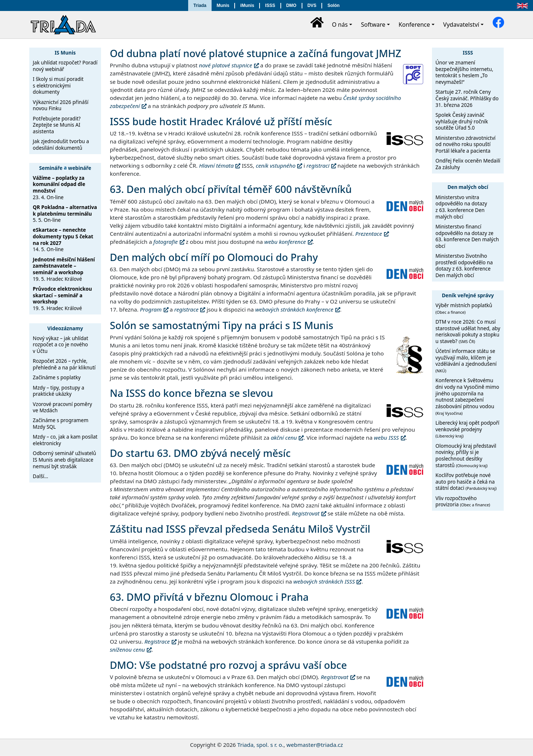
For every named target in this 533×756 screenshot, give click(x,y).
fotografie (165, 242)
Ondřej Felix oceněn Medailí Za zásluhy (468, 164)
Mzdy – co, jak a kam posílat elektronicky (65, 440)
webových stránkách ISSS (324, 581)
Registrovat (305, 513)
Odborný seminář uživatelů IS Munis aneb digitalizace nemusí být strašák (65, 459)
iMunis (247, 5)
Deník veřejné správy (468, 295)
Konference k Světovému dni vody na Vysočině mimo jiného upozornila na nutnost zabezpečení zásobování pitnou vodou (467, 396)
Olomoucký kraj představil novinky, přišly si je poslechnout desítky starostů (466, 455)
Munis (223, 5)
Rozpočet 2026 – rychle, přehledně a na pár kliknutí (64, 364)
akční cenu (284, 437)
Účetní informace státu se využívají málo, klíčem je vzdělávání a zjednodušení (466, 360)
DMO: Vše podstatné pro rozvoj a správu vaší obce (228, 665)
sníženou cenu (127, 649)
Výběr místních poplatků (464, 308)
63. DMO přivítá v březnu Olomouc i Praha (209, 597)
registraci (318, 165)
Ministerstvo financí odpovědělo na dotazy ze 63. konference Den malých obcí (467, 236)
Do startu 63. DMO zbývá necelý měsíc (200, 453)
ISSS (270, 5)
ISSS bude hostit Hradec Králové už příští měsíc (221, 121)
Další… (41, 476)
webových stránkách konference (294, 309)
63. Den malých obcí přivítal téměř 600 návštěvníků (231, 189)
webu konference (285, 242)
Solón (333, 5)
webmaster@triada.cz (315, 745)
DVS (312, 5)
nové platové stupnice (226, 65)
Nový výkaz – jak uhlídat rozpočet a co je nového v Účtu (61, 345)
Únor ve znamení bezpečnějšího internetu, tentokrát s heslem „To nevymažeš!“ (465, 72)
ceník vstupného (276, 165)
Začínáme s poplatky (57, 377)
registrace (186, 309)
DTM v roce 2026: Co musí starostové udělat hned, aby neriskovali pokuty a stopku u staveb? (468, 331)
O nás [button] (340, 25)
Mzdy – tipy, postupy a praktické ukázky (59, 391)
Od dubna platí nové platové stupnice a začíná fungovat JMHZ (256, 53)
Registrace (157, 641)
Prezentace (369, 234)
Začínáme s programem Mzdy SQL (61, 423)
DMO (291, 5)
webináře (80, 167)
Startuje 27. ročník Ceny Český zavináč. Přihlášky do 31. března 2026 (467, 98)
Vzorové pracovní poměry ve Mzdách (63, 407)
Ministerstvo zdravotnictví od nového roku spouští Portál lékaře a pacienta (466, 144)
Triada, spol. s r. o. (260, 745)
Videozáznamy (65, 328)
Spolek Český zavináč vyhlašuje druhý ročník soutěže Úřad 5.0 (462, 121)
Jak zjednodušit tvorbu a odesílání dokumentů (61, 144)
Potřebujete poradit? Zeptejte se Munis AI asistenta (57, 125)
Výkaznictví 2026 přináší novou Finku (61, 105)
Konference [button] (414, 25)
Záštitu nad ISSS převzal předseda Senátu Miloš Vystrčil (240, 529)
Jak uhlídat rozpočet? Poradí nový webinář (65, 66)
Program (151, 309)
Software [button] (373, 25)
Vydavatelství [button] (461, 25)
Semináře (51, 167)
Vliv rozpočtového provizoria (463, 501)
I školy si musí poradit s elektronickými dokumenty (58, 85)
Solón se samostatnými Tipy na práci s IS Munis (221, 325)
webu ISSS (386, 437)
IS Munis (65, 53)
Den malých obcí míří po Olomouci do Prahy (214, 257)
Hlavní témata (217, 165)
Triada (200, 5)
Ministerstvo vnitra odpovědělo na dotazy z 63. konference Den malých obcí (461, 207)
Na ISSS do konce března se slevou (191, 393)
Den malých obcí (468, 187)
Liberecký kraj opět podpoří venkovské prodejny (468, 429)
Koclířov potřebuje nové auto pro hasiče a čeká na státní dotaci (466, 481)
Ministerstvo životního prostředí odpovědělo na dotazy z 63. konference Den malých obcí (464, 265)
